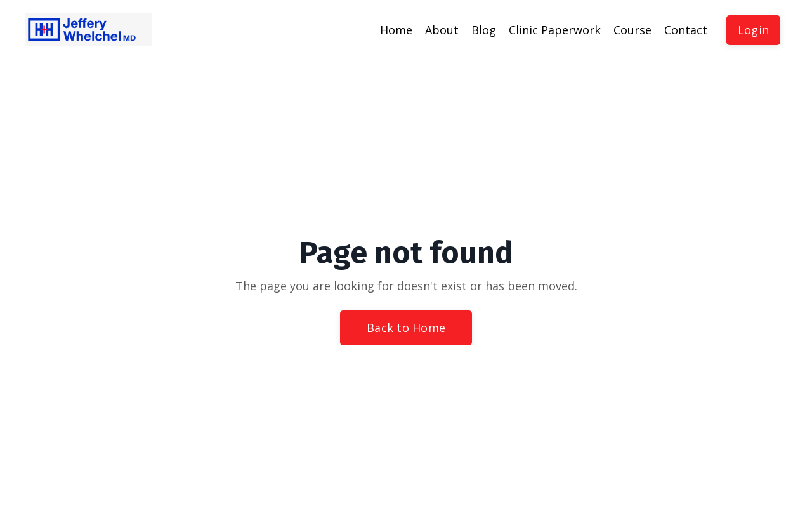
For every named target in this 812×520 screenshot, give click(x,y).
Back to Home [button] (406, 328)
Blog (484, 30)
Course (632, 30)
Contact (686, 30)
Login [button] (753, 30)
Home (396, 30)
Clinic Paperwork (555, 30)
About (442, 30)
